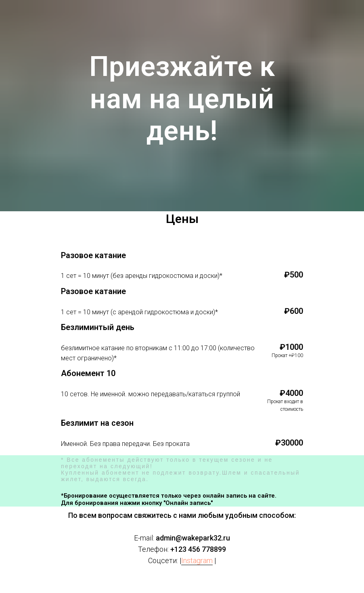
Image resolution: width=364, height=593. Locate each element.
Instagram (197, 560)
